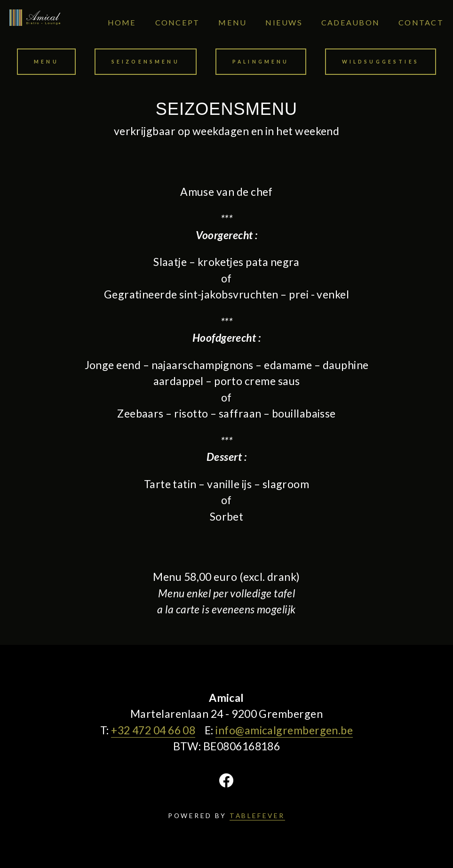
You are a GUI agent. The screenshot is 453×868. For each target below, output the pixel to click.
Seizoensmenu (146, 62)
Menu (46, 62)
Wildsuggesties (381, 62)
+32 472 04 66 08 (153, 730)
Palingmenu (261, 62)
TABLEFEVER (257, 816)
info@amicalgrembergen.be (284, 730)
